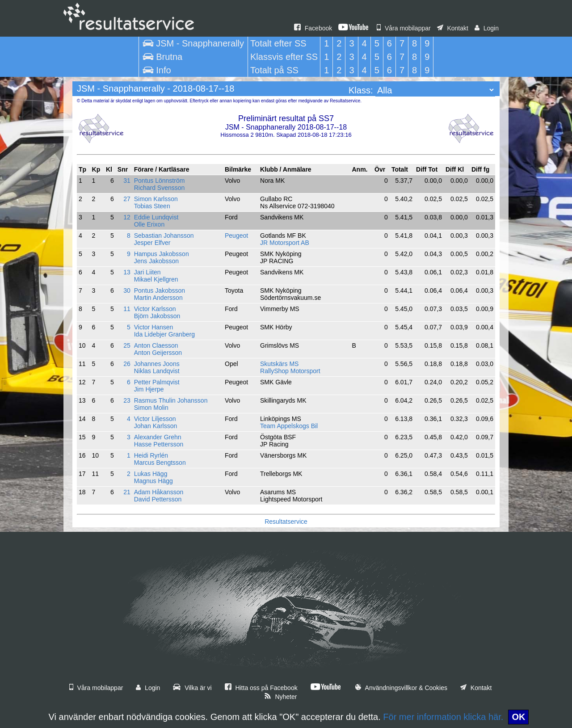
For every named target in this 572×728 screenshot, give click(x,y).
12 (127, 217)
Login (487, 28)
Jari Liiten (147, 272)
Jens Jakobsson (156, 261)
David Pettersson (158, 499)
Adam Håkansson (159, 492)
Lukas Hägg (151, 474)
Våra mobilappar (404, 28)
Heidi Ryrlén (151, 455)
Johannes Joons (157, 364)
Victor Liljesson (155, 419)
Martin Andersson (158, 298)
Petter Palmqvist (157, 382)
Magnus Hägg (154, 481)
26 (127, 364)
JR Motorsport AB (285, 243)
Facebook (313, 28)
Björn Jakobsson (157, 316)
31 (127, 181)
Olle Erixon (149, 224)
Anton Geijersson (158, 353)
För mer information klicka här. (443, 717)
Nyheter (281, 697)
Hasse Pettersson (159, 444)
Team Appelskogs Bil (289, 426)
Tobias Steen (152, 206)
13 (127, 272)
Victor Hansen (154, 327)
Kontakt (453, 28)
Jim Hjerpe (149, 389)
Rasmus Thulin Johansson (171, 400)
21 (127, 492)
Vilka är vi (192, 688)
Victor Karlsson (155, 309)
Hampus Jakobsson (162, 254)
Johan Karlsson (156, 426)
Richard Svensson (160, 188)
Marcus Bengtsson (160, 463)
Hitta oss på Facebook (261, 688)
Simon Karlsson (156, 199)
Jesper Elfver (152, 243)
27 (127, 199)
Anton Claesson (156, 345)
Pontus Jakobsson (160, 290)
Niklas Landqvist (157, 371)
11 (127, 309)
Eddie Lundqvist (156, 217)
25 (127, 345)
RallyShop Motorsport (290, 371)
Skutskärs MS (279, 364)
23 (127, 400)
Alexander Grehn (158, 437)
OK (518, 717)
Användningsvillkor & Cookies (401, 688)
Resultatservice (286, 522)
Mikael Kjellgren (156, 279)
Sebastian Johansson (164, 236)
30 (127, 290)
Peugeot (236, 236)
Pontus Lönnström (160, 181)
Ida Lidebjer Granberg (164, 334)
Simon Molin (151, 408)
